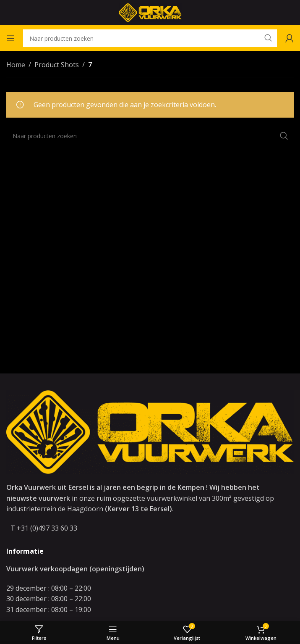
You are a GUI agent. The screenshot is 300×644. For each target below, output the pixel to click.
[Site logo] (150, 12)
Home (16, 65)
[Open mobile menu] (10, 38)
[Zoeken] (150, 38)
